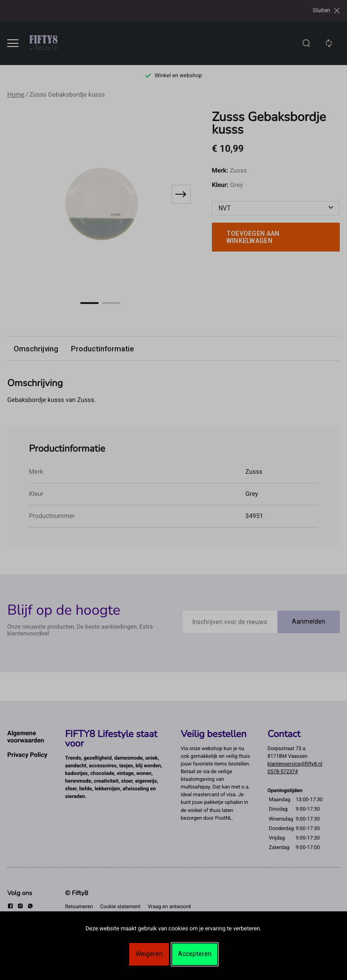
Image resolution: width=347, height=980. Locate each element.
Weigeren (149, 954)
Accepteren (195, 954)
